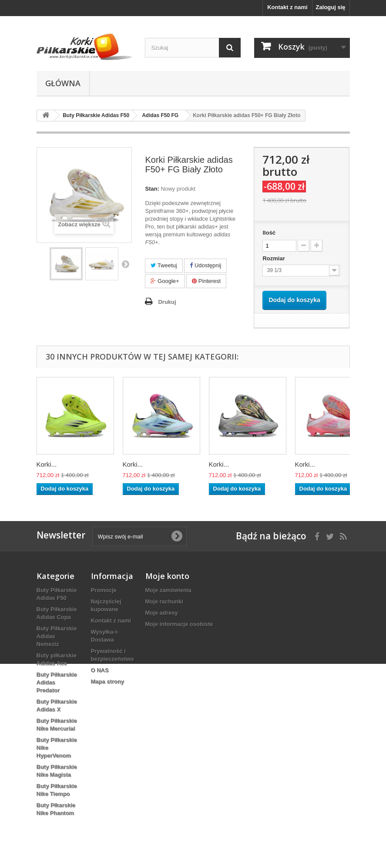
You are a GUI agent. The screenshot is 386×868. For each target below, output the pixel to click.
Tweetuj (164, 265)
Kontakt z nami (287, 7)
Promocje (104, 590)
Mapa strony (108, 681)
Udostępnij (205, 265)
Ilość (269, 233)
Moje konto (167, 576)
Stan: (152, 189)
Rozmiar (274, 258)
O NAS (100, 670)
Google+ (165, 281)
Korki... (47, 464)
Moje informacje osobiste (179, 624)
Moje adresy (162, 613)
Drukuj (167, 302)
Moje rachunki (164, 601)
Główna (63, 83)
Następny (125, 264)
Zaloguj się (331, 7)
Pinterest (206, 281)
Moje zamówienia (168, 590)
